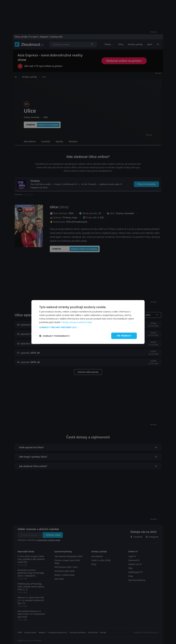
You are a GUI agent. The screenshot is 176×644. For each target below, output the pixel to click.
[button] (88, 327)
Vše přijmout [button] (124, 336)
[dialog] (88, 322)
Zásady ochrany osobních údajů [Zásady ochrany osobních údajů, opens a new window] (77, 322)
